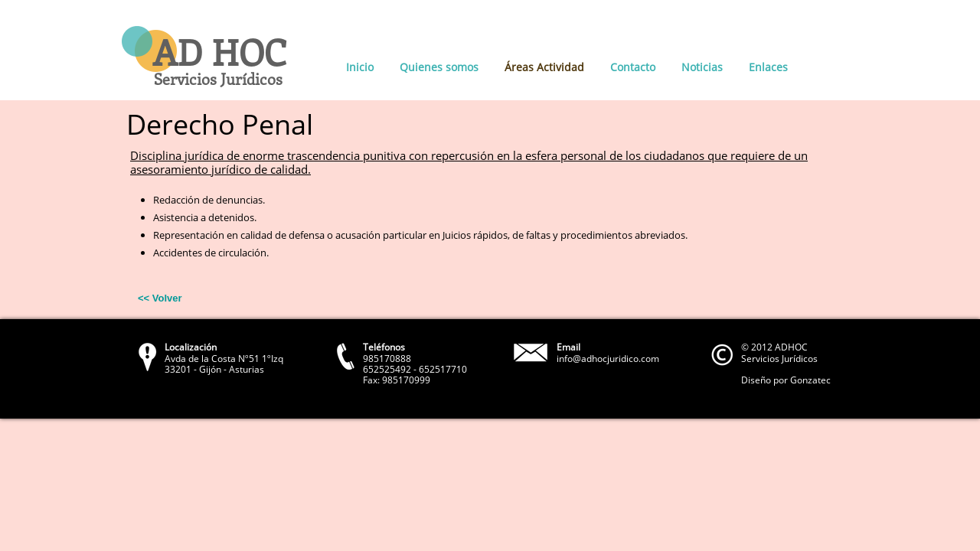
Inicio (360, 67)
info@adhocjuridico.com (608, 359)
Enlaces (768, 67)
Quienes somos (439, 67)
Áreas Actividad (544, 67)
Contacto (633, 67)
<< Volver (160, 298)
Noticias (702, 67)
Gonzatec (810, 380)
